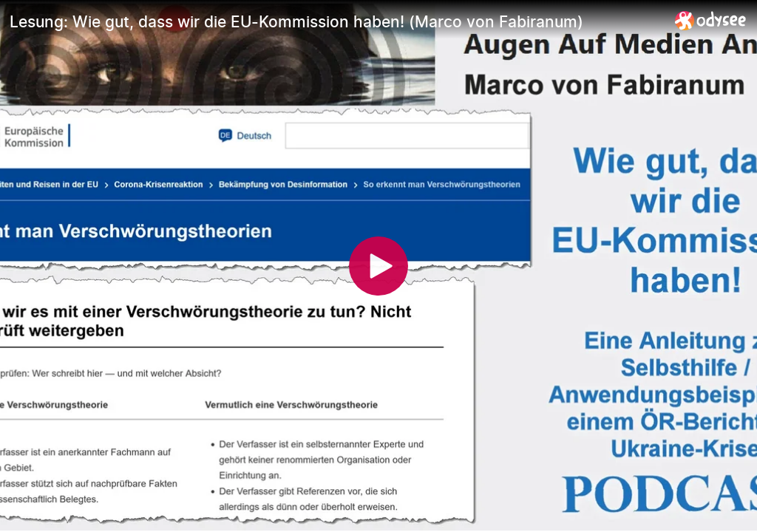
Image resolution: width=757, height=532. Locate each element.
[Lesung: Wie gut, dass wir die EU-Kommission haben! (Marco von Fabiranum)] (336, 21)
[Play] (378, 266)
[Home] (711, 20)
